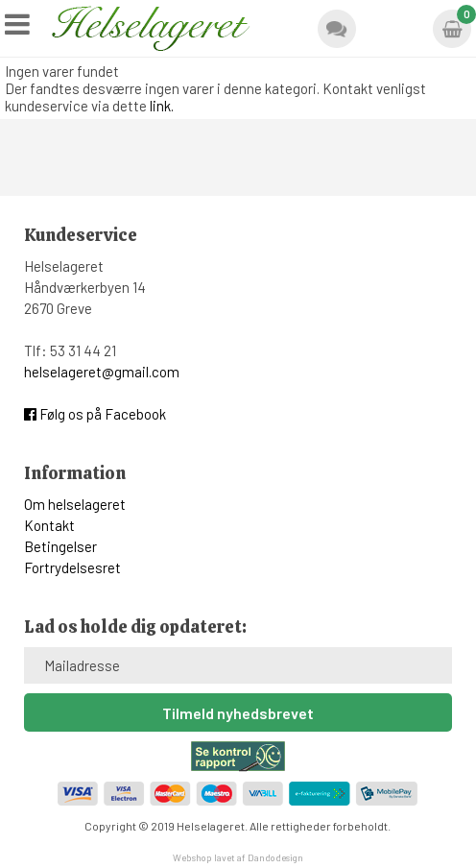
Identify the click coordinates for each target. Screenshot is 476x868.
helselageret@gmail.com (102, 372)
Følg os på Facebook (95, 414)
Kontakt (49, 525)
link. (162, 106)
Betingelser (60, 546)
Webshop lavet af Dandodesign (238, 857)
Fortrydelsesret (72, 567)
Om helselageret (75, 504)
